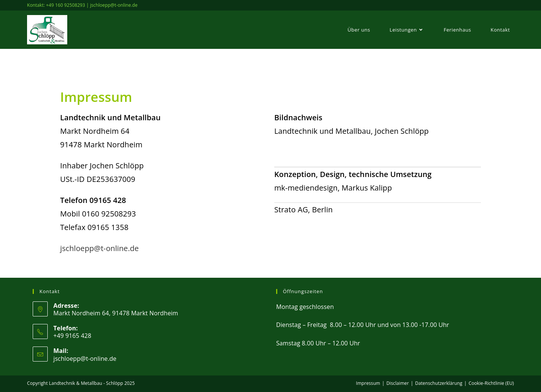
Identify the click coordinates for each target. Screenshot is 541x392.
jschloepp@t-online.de (99, 248)
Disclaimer (398, 383)
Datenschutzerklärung (439, 383)
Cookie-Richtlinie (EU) (491, 383)
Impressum (368, 383)
